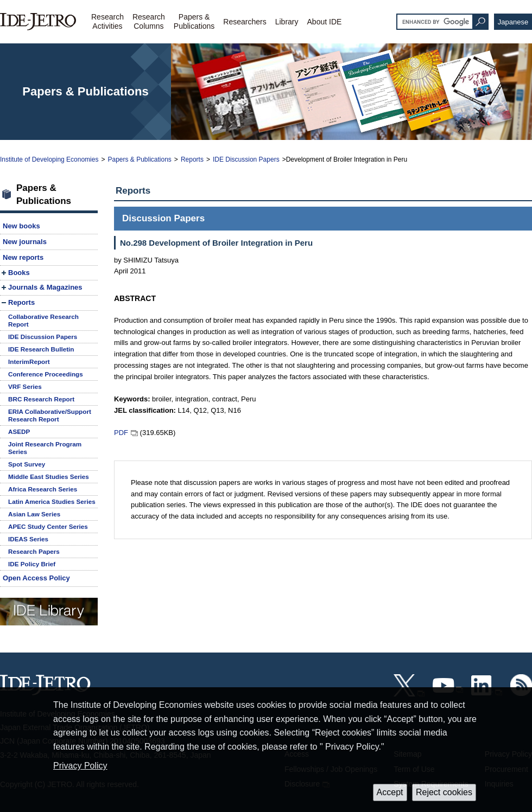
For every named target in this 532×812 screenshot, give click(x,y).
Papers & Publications (139, 159)
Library (287, 22)
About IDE (325, 22)
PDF (121, 433)
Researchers (245, 22)
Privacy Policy (80, 766)
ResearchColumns (149, 21)
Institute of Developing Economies (49, 159)
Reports (192, 159)
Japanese (513, 22)
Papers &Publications (194, 21)
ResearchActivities (107, 21)
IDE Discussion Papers (246, 159)
